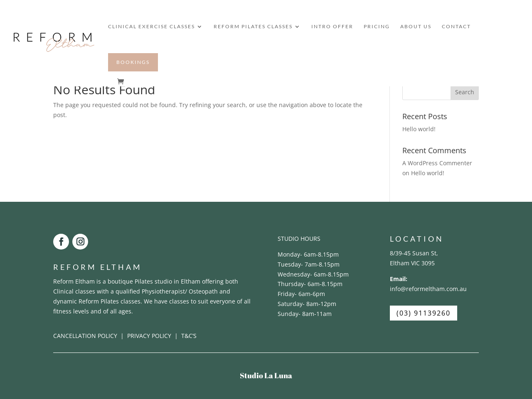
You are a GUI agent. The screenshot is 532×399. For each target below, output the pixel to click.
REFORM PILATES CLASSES (253, 27)
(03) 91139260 (424, 313)
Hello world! (419, 129)
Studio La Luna (266, 375)
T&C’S (189, 336)
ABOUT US (416, 27)
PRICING (377, 27)
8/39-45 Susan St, (414, 253)
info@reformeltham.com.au (428, 289)
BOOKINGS (133, 62)
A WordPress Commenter (437, 163)
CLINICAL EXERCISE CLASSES (151, 27)
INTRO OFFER (332, 27)
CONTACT (456, 27)
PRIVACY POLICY (149, 336)
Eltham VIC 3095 (412, 263)
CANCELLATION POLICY (86, 336)
